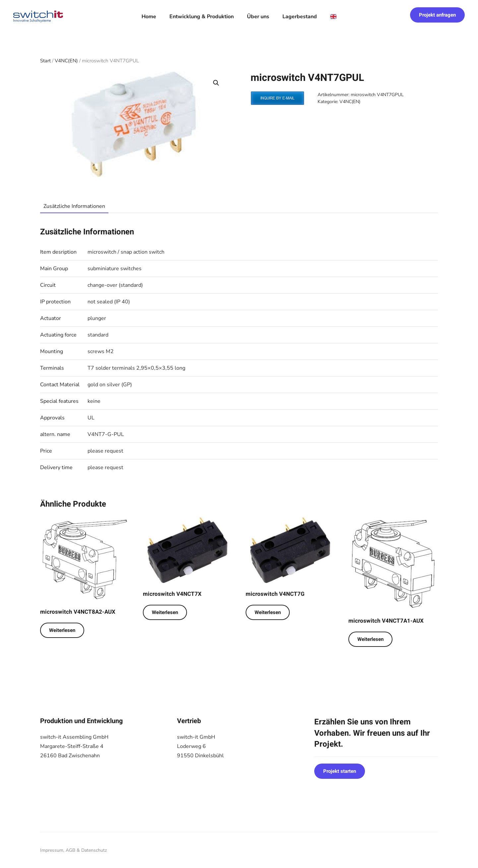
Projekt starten (340, 771)
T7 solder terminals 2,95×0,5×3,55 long (136, 368)
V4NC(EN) (66, 61)
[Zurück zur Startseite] (38, 17)
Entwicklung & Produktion (202, 17)
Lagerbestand (300, 17)
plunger (97, 318)
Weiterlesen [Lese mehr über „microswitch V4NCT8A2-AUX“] (62, 630)
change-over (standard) (115, 285)
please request (105, 451)
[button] (216, 83)
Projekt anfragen (437, 15)
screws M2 (101, 351)
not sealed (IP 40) (109, 302)
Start (45, 61)
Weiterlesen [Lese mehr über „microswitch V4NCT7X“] (165, 612)
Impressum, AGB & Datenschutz (73, 850)
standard (98, 335)
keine (94, 401)
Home (149, 17)
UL (91, 418)
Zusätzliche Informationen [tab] (74, 206)
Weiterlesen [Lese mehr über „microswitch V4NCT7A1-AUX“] (370, 639)
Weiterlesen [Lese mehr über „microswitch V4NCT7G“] (268, 612)
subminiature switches (115, 269)
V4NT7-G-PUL (106, 434)
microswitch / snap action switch (126, 252)
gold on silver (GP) (110, 385)
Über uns (258, 17)
